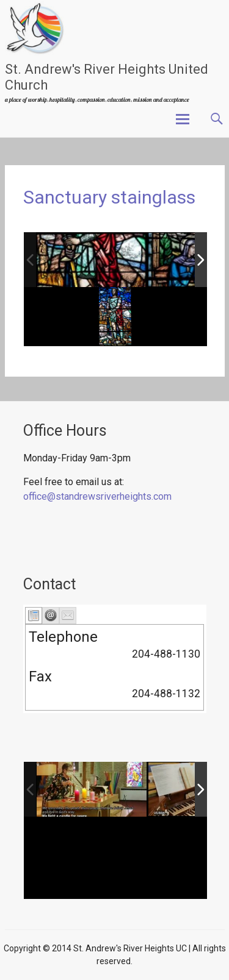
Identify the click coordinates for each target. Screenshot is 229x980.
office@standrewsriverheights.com (97, 496)
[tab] (34, 616)
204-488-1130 (166, 654)
